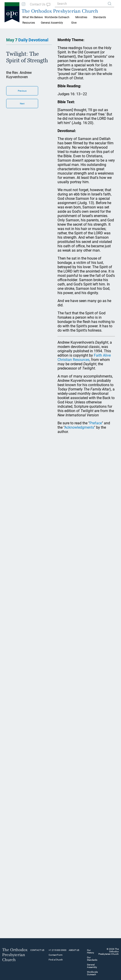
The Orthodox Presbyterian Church (60, 11)
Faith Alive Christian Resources (84, 357)
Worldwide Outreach (92, 973)
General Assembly (52, 23)
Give (74, 23)
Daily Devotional (33, 40)
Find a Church (56, 960)
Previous (22, 91)
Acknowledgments (79, 427)
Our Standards (92, 959)
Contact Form (56, 955)
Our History (91, 951)
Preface (96, 423)
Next (22, 104)
